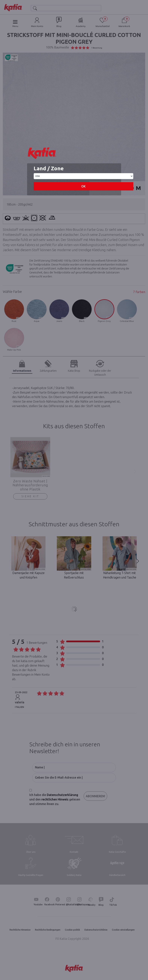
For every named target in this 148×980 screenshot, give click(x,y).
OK (83, 186)
